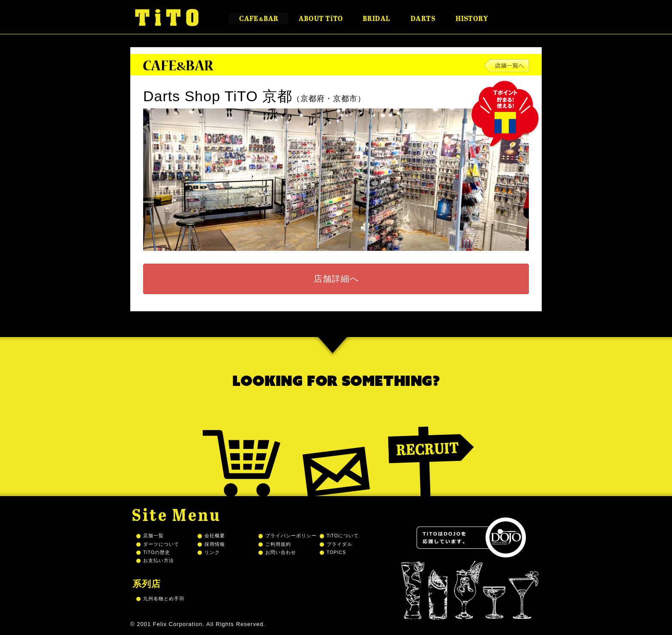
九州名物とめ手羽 (164, 599)
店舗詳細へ (336, 279)
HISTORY (472, 18)
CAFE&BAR (259, 18)
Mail (336, 451)
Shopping (241, 451)
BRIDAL (376, 18)
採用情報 (215, 544)
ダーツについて (161, 544)
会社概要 (215, 536)
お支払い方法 (159, 560)
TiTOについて (343, 536)
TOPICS (336, 552)
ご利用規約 (278, 544)
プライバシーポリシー (291, 536)
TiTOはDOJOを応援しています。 (471, 538)
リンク (212, 552)
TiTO (167, 18)
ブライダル (339, 544)
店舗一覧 (153, 536)
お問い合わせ (281, 552)
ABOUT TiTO (321, 18)
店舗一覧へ (507, 66)
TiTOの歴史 (157, 552)
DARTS (423, 18)
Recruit (431, 451)
